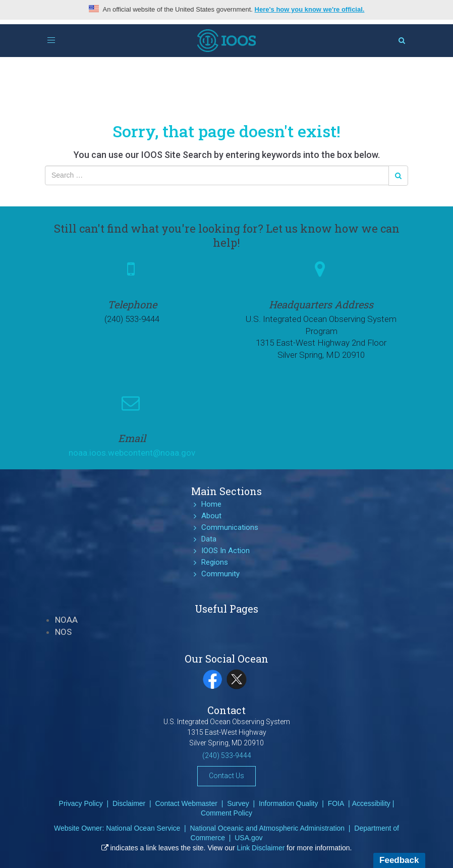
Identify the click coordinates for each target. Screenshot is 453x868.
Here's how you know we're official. (310, 9)
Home (211, 504)
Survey (238, 803)
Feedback (399, 860)
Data (209, 539)
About (211, 516)
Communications (230, 527)
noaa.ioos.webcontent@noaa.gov (132, 453)
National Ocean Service (143, 828)
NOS (63, 632)
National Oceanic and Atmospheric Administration (267, 828)
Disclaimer (129, 803)
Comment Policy (227, 813)
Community (220, 574)
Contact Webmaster (186, 803)
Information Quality (289, 803)
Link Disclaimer (261, 848)
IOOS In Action (225, 551)
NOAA (66, 620)
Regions (215, 562)
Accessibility (371, 803)
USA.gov (248, 838)
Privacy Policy (81, 803)
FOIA (336, 803)
